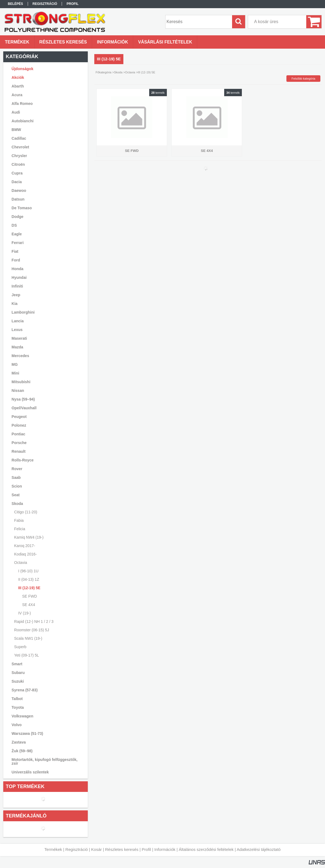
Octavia (130, 72)
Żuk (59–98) (22, 751)
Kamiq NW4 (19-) (29, 537)
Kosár (96, 849)
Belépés (15, 4)
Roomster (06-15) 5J (32, 630)
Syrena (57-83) (25, 690)
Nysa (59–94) (23, 399)
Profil (146, 849)
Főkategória (104, 72)
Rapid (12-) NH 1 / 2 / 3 (34, 622)
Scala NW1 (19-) (28, 638)
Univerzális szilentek (30, 772)
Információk (165, 849)
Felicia (20, 529)
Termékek (53, 849)
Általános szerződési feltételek (206, 849)
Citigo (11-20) (26, 512)
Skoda (118, 72)
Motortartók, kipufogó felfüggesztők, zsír (45, 761)
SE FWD (29, 596)
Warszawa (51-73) (27, 733)
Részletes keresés (122, 849)
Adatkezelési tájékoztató (259, 849)
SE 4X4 (28, 605)
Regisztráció (77, 849)
